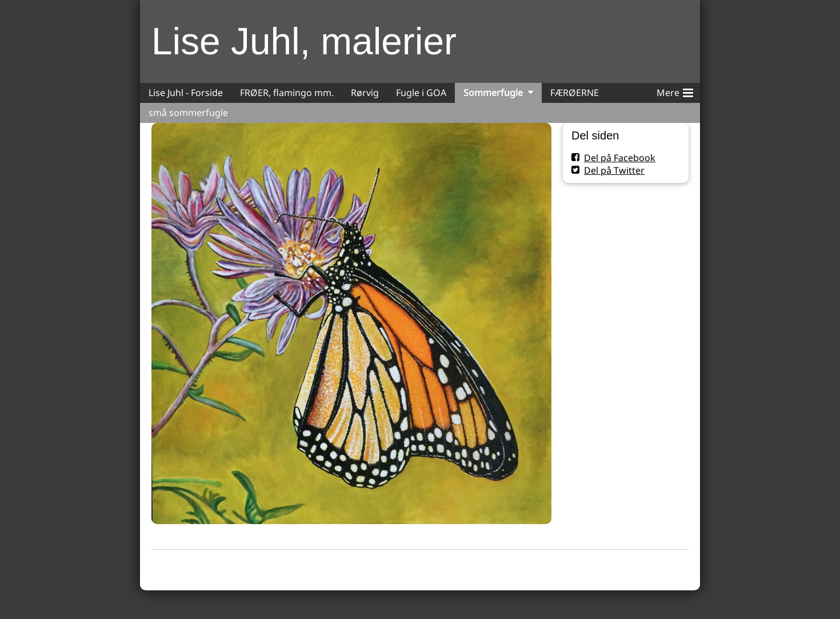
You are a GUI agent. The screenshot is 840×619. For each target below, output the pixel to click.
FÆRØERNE (575, 93)
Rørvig (365, 93)
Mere (675, 91)
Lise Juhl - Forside (186, 93)
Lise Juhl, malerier (304, 41)
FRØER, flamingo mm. (287, 93)
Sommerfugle (493, 93)
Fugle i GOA (421, 93)
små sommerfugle (188, 113)
